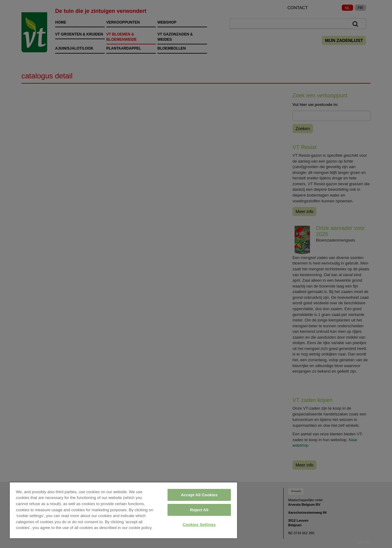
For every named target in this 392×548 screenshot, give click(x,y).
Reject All (199, 510)
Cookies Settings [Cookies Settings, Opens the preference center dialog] (199, 525)
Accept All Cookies (199, 495)
